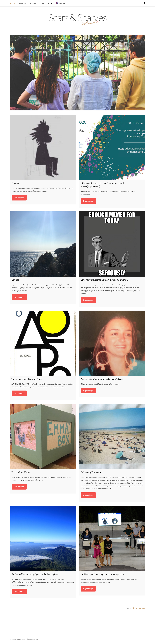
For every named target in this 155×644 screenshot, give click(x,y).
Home (13, 3)
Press (42, 3)
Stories (33, 3)
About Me (23, 3)
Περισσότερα (19, 198)
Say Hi (50, 3)
